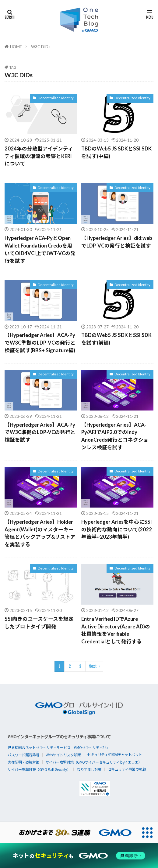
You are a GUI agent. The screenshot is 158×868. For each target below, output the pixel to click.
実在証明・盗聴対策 (23, 762)
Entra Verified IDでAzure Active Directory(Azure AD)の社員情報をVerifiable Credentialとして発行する (116, 630)
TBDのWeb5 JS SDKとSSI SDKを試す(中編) (116, 152)
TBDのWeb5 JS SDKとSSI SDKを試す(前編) (116, 339)
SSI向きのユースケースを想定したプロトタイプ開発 (39, 623)
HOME (16, 47)
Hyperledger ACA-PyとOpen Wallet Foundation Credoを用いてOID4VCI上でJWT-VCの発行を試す (40, 249)
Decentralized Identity (56, 98)
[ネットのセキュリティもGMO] (79, 856)
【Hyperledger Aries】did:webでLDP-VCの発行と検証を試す (117, 242)
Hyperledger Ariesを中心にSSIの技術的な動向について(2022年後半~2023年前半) (117, 530)
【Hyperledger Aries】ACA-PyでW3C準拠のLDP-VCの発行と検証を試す (40, 432)
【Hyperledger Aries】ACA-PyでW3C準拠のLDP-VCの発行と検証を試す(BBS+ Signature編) (40, 343)
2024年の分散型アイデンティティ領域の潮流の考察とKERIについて (39, 156)
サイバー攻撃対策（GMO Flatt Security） (39, 769)
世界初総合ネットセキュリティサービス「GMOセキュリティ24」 (59, 747)
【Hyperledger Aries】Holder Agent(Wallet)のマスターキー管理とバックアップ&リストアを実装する (40, 533)
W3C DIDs (41, 47)
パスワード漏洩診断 (23, 755)
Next (93, 666)
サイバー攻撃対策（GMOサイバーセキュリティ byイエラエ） (94, 762)
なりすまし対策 (89, 769)
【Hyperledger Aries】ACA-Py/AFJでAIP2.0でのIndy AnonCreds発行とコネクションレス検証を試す (115, 436)
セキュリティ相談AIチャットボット (115, 754)
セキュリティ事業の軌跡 (127, 769)
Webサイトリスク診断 (63, 755)
